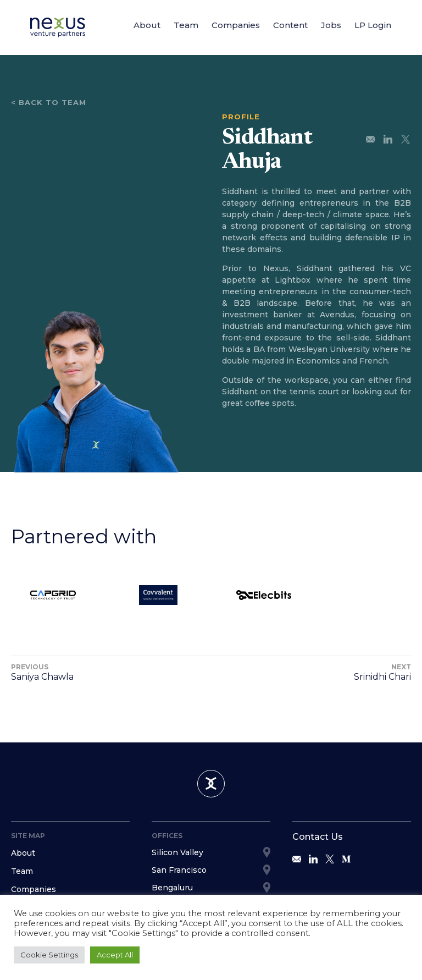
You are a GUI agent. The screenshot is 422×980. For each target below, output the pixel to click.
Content (290, 25)
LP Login (373, 25)
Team (186, 25)
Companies (236, 25)
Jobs (331, 25)
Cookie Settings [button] (49, 955)
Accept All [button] (115, 955)
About (147, 25)
